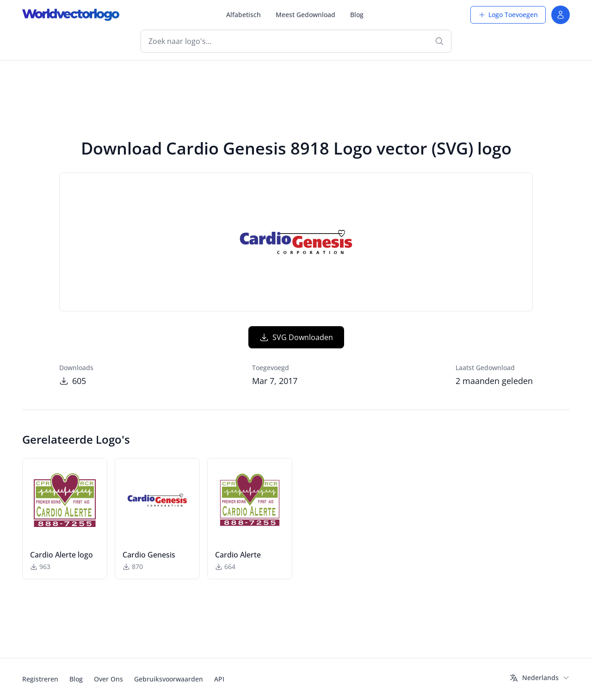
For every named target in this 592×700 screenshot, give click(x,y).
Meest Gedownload (305, 15)
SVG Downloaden (296, 337)
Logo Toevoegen (508, 15)
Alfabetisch (244, 15)
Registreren (40, 679)
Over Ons (108, 679)
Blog (357, 15)
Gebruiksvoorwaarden (169, 679)
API (219, 679)
